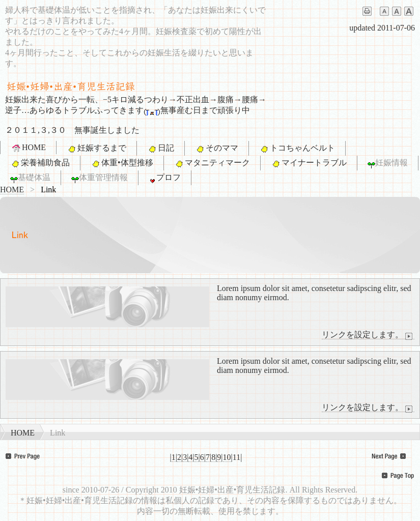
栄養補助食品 (40, 163)
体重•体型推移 (122, 163)
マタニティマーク (212, 163)
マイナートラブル (309, 163)
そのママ (217, 149)
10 (227, 457)
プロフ (165, 178)
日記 (161, 149)
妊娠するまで (96, 149)
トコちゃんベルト (297, 149)
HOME (28, 148)
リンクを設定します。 (368, 335)
